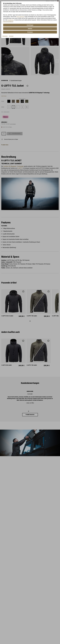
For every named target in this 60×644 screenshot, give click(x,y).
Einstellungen (11, 20)
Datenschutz (5, 36)
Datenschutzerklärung (8, 22)
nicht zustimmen (20, 17)
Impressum (11, 36)
